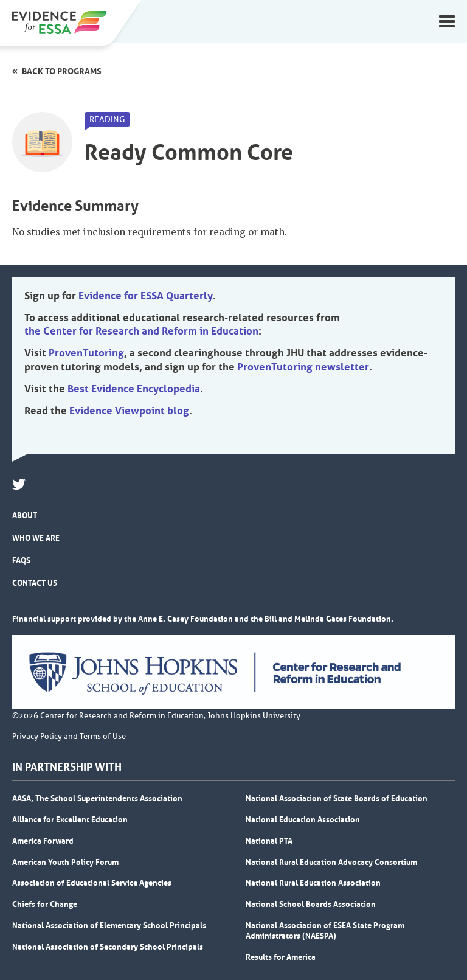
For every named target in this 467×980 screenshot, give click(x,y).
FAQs (21, 560)
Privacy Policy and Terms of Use (69, 737)
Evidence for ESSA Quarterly (146, 296)
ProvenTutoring (86, 353)
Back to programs (62, 71)
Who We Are (36, 538)
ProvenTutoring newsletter (303, 367)
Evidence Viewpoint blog (129, 411)
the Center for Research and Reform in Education (141, 331)
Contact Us (35, 583)
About (25, 515)
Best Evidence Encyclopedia (134, 389)
